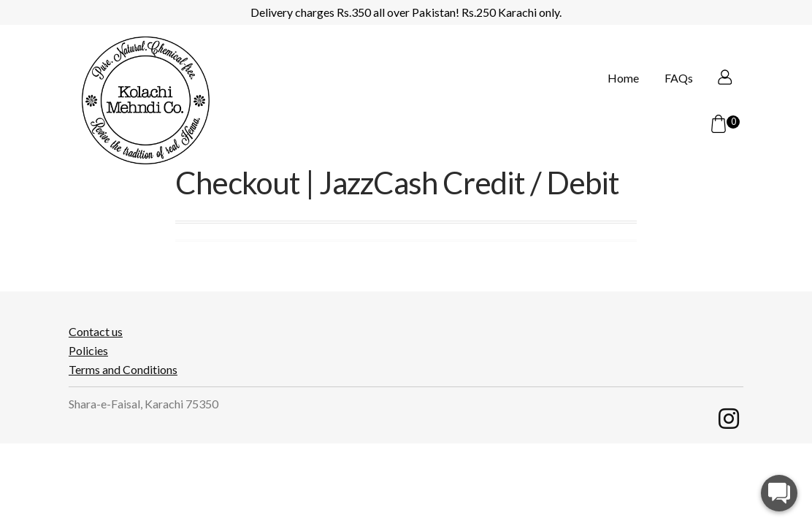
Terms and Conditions (123, 370)
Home (600, 125)
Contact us (96, 332)
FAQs (655, 125)
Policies (88, 351)
